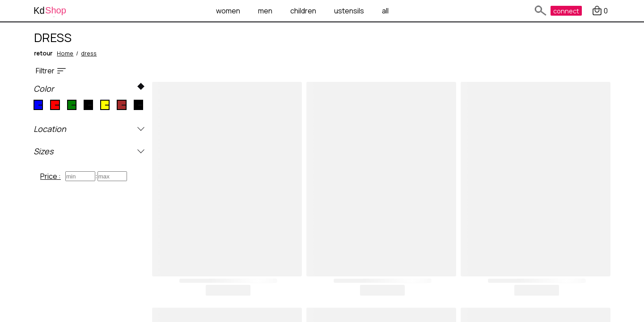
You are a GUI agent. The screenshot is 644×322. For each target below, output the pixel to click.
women (228, 11)
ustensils (349, 11)
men (265, 11)
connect (566, 11)
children (303, 11)
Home (65, 53)
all (385, 11)
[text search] (539, 11)
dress (89, 53)
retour (43, 53)
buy (228, 290)
